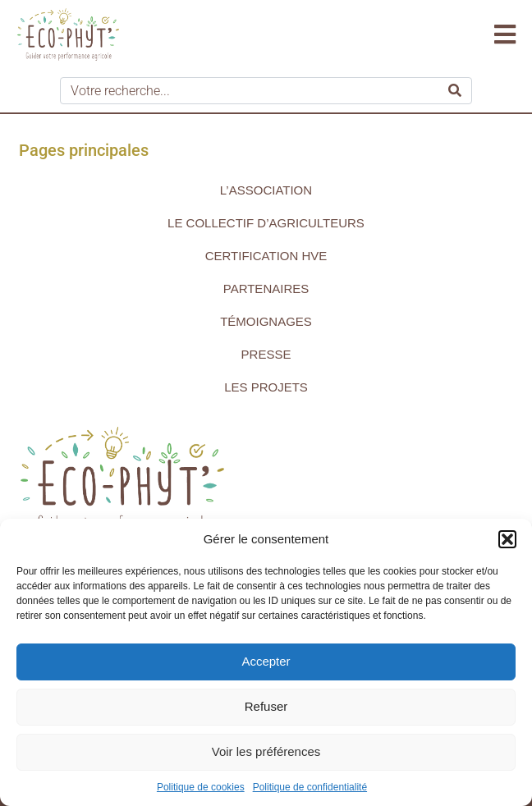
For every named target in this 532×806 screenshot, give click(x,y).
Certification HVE (266, 256)
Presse (266, 354)
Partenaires (266, 289)
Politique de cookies (201, 787)
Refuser (266, 706)
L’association (266, 190)
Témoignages (266, 321)
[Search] (455, 91)
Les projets (266, 387)
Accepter (266, 661)
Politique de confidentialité (310, 787)
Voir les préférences (266, 751)
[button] (507, 539)
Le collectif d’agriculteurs (266, 223)
